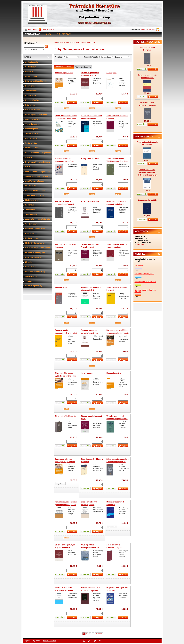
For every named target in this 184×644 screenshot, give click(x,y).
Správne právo (65, 42)
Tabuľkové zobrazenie (64, 67)
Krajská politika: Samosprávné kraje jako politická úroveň (90, 548)
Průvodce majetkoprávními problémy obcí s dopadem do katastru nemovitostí (66, 505)
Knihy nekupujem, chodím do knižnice (145, 291)
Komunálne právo (114, 373)
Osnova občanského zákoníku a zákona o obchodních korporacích (147, 172)
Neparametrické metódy (147, 200)
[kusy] (72, 98)
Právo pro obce (61, 287)
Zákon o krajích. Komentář (66, 416)
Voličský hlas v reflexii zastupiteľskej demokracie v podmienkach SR (117, 419)
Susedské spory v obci (64, 73)
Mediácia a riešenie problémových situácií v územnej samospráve (65, 161)
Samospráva (112, 73)
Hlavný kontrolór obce (90, 159)
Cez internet (139, 265)
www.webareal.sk (49, 641)
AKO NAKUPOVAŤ (64, 34)
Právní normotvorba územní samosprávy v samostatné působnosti (66, 118)
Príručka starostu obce (90, 201)
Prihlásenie (32, 29)
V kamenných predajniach (144, 274)
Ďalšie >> (99, 634)
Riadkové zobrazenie (83, 67)
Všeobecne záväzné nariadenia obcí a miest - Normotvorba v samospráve (66, 204)
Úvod (56, 42)
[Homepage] (33, 34)
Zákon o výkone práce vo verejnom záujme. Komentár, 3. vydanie (117, 247)
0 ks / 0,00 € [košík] (148, 29)
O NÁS (48, 34)
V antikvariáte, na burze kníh (145, 282)
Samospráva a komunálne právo (83, 42)
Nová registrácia (48, 29)
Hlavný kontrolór (88, 373)
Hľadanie (29, 43)
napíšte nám (140, 244)
